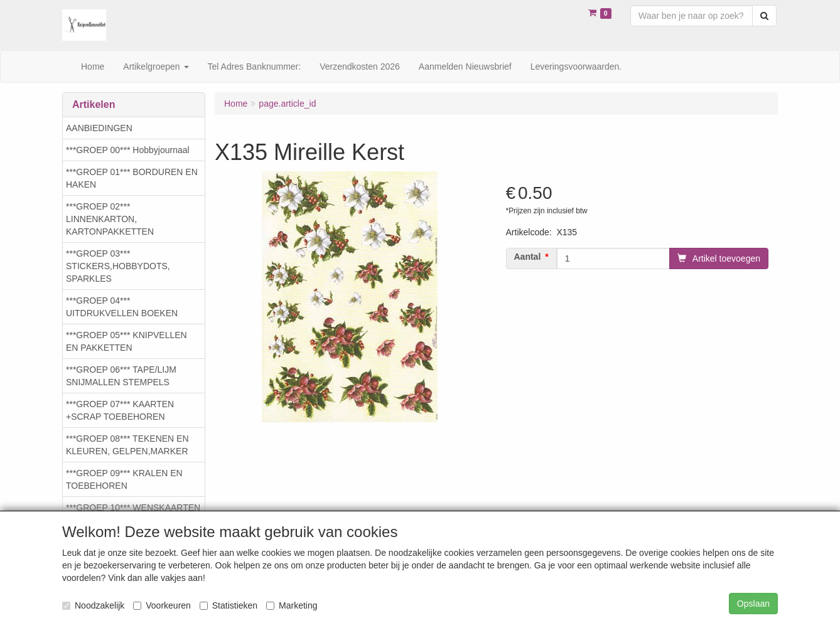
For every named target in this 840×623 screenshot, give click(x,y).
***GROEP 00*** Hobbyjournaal (128, 150)
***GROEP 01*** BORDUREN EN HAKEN (132, 178)
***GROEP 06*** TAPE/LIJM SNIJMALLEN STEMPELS (121, 376)
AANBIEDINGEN (99, 128)
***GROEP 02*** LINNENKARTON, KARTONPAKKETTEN (110, 219)
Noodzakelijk (93, 605)
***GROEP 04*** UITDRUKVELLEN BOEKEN (122, 307)
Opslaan (753, 604)
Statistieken (229, 605)
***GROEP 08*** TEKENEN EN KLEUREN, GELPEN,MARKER (127, 445)
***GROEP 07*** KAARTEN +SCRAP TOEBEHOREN (120, 410)
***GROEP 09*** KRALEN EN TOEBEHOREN (124, 479)
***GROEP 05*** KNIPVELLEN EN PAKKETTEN (127, 341)
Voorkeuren (162, 605)
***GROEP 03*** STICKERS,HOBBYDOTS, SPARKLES (118, 266)
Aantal (528, 257)
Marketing (292, 605)
